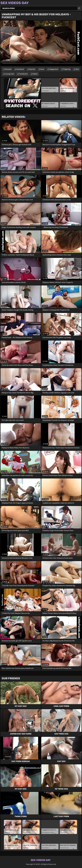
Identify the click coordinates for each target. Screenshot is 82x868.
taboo (35, 74)
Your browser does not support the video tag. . (41, 43)
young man (10, 74)
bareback (20, 69)
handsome (23, 74)
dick (77, 69)
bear (42, 69)
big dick (32, 69)
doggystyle (54, 69)
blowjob (8, 69)
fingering (67, 69)
